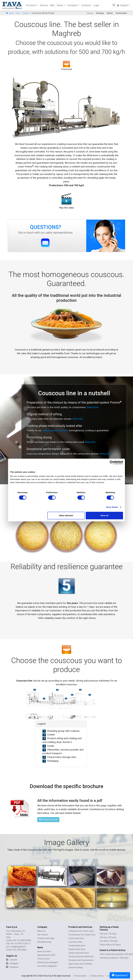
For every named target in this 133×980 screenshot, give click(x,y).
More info (78, 419)
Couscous (26, 13)
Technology (100, 13)
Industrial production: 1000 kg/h (114, 958)
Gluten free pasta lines (79, 953)
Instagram (12, 963)
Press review (43, 959)
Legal (109, 976)
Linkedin (12, 960)
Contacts (86, 5)
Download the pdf (48, 820)
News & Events (44, 951)
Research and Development (81, 960)
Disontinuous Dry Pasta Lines (82, 935)
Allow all (104, 515)
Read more (93, 407)
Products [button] (31, 5)
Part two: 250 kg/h (108, 937)
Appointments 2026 (46, 955)
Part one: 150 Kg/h (108, 934)
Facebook (12, 967)
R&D (52, 5)
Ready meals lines (77, 949)
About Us (41, 931)
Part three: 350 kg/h (109, 941)
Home (10, 13)
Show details (112, 507)
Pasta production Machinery (81, 957)
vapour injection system (55, 430)
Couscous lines (75, 942)
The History (43, 935)
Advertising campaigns (48, 962)
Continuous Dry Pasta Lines (81, 931)
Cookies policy (97, 976)
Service (44, 5)
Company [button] (72, 5)
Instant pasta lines (77, 946)
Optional (110, 13)
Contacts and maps (46, 938)
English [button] (123, 5)
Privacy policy (80, 976)
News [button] (60, 5)
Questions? (120, 975)
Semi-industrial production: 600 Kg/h (116, 954)
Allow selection (66, 515)
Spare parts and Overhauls (80, 964)
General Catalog (76, 967)
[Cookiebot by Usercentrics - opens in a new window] (112, 463)
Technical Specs (121, 13)
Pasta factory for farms (110, 945)
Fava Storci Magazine (47, 966)
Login (96, 5)
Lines (18, 13)
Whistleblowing (44, 942)
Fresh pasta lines (76, 938)
